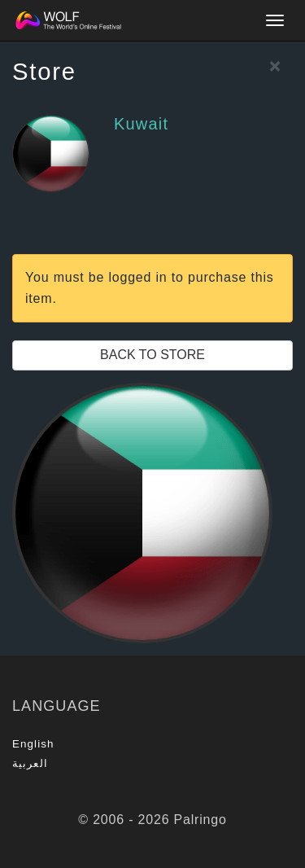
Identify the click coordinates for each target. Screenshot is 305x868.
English (33, 744)
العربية (30, 763)
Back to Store (152, 355)
